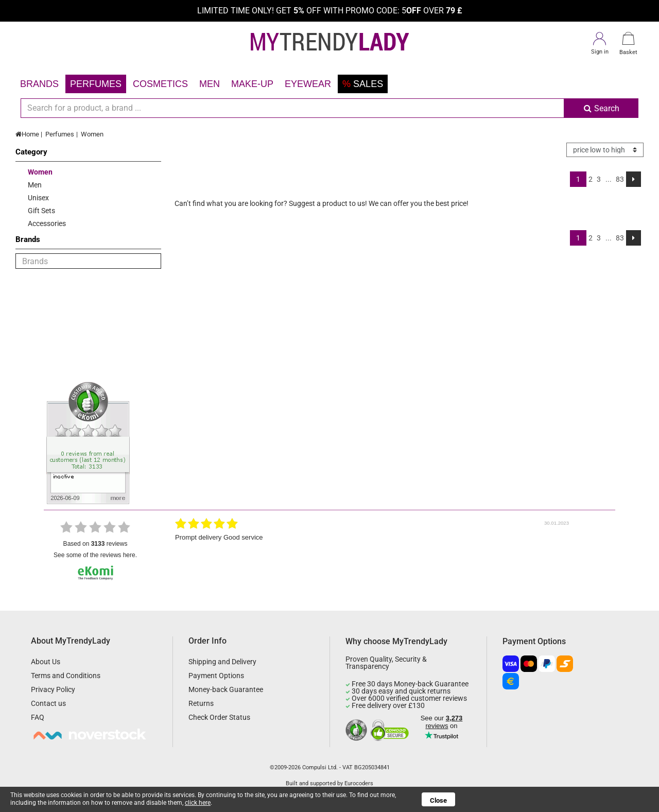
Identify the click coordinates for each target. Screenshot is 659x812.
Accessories (47, 223)
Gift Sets (41, 211)
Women (92, 134)
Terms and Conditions (66, 676)
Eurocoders (359, 783)
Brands (39, 84)
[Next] (634, 179)
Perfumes (96, 84)
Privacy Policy (53, 689)
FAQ (38, 717)
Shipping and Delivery (222, 662)
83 (620, 179)
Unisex (38, 198)
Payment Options (216, 676)
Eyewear (308, 84)
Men (210, 84)
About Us (46, 662)
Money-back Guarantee (226, 689)
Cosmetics (160, 84)
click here (198, 803)
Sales (363, 84)
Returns (201, 703)
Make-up (252, 84)
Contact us (48, 703)
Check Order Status (219, 717)
